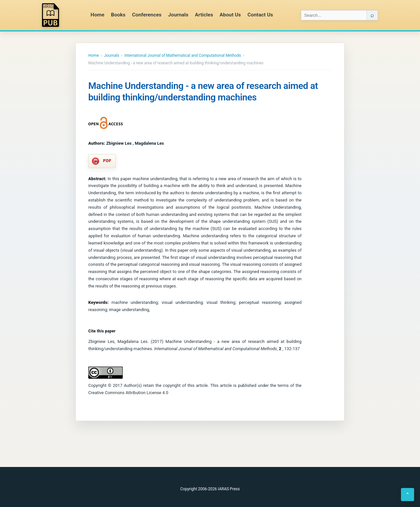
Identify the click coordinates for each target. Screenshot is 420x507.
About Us (230, 15)
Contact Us (260, 15)
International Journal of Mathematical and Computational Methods (183, 55)
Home (97, 15)
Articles (204, 15)
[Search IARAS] (334, 15)
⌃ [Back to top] (408, 495)
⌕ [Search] (372, 15)
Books (118, 15)
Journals (178, 15)
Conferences (147, 15)
